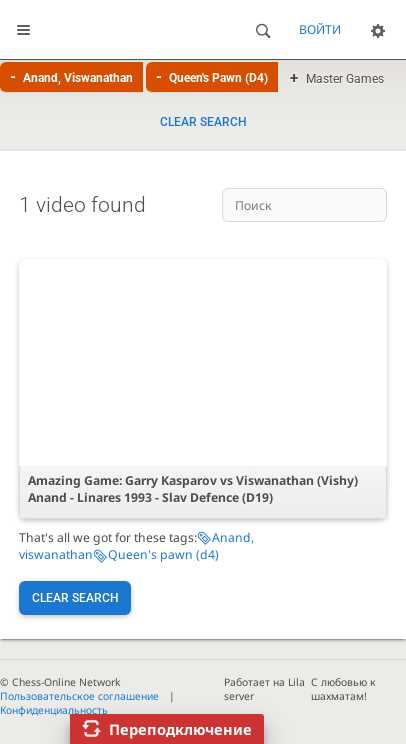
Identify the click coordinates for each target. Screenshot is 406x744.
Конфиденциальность (54, 710)
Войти (320, 29)
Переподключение (180, 729)
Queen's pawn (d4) (163, 554)
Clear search (203, 122)
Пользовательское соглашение (79, 696)
